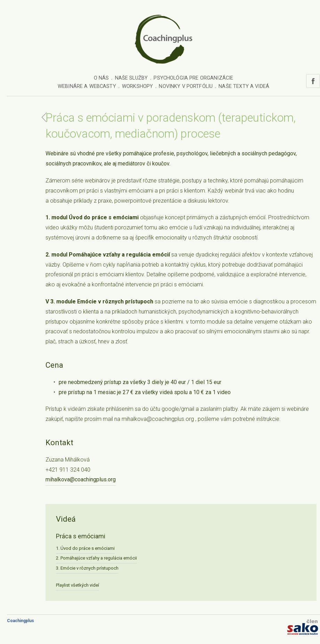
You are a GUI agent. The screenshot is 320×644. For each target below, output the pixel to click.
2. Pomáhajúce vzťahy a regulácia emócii (96, 558)
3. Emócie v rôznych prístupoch (87, 568)
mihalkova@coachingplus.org (81, 479)
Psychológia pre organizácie (193, 78)
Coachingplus (20, 621)
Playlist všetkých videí (77, 585)
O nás (101, 78)
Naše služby (132, 78)
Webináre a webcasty (87, 86)
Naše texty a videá (244, 86)
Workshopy (137, 86)
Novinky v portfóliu (186, 86)
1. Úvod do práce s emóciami (85, 548)
